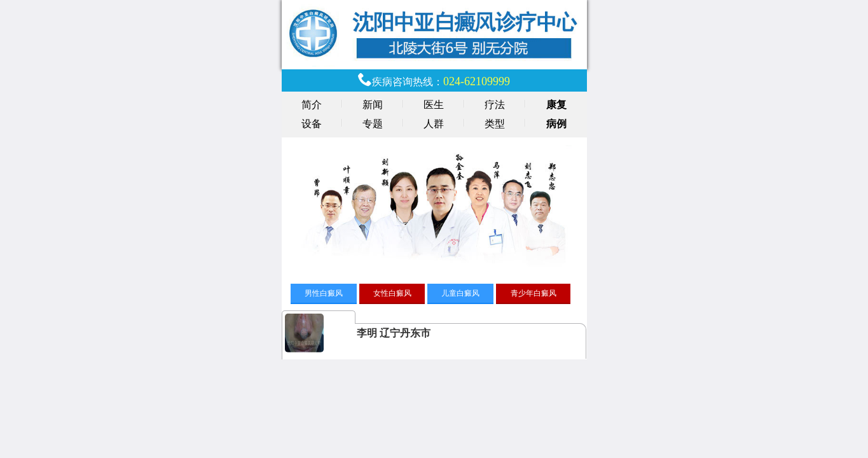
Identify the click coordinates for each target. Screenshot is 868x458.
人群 (434, 124)
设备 (312, 124)
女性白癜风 (392, 293)
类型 (495, 124)
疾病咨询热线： (441, 82)
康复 (556, 105)
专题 (373, 124)
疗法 (495, 105)
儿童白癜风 (460, 293)
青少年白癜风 (534, 293)
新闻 (373, 105)
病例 (556, 124)
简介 (312, 105)
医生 (434, 105)
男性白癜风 (324, 293)
